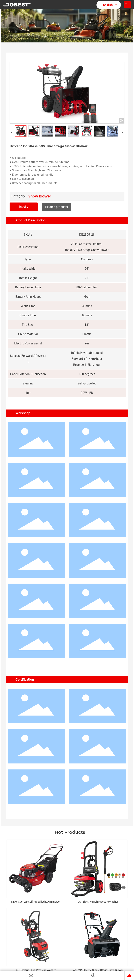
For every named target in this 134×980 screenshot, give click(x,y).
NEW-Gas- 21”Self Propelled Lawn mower (36, 902)
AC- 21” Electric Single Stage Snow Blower (98, 970)
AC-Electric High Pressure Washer (98, 902)
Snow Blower (40, 196)
